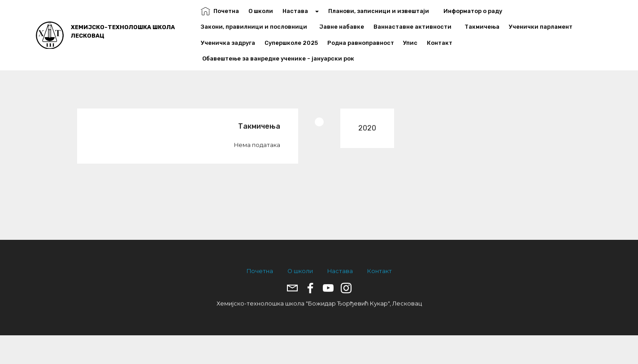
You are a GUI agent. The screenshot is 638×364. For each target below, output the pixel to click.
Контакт (440, 43)
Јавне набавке (342, 27)
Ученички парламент (541, 27)
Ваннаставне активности (414, 27)
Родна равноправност (361, 43)
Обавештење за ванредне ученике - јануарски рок (278, 58)
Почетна (220, 11)
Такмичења (482, 27)
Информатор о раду (475, 11)
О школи (261, 11)
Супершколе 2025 (291, 43)
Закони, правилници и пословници (255, 27)
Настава (298, 11)
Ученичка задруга (228, 43)
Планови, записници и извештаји (381, 11)
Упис (410, 43)
